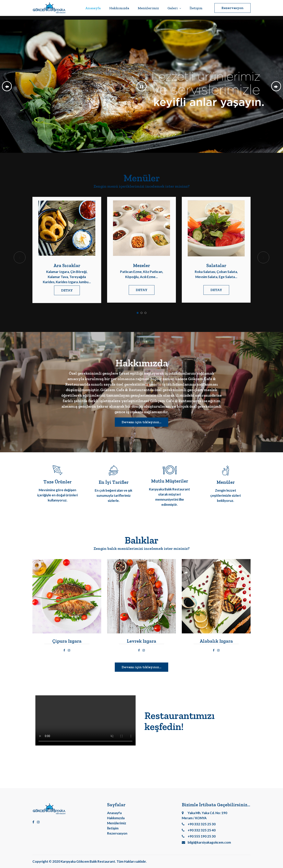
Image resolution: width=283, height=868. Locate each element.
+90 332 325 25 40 (199, 830)
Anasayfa (93, 8)
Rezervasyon (232, 8)
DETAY (67, 290)
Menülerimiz (148, 8)
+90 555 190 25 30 (199, 836)
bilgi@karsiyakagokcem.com (206, 842)
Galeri (174, 8)
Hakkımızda (119, 8)
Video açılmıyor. (85, 720)
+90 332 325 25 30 (199, 824)
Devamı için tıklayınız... (141, 422)
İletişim (196, 8)
